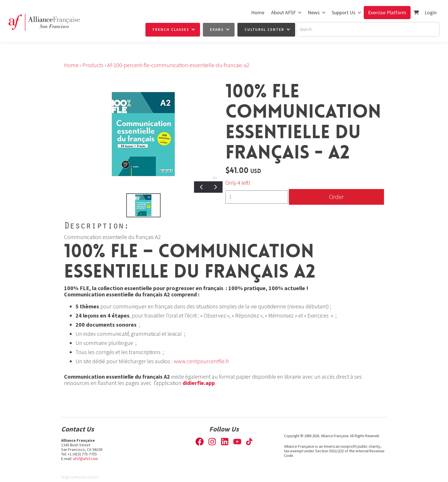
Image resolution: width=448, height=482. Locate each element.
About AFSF (283, 12)
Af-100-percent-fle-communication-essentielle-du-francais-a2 (178, 65)
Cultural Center (264, 30)
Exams (217, 30)
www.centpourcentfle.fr (201, 361)
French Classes (171, 30)
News (314, 12)
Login (431, 12)
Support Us (344, 12)
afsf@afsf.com (85, 459)
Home (258, 12)
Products (93, 65)
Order (336, 197)
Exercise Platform (387, 12)
